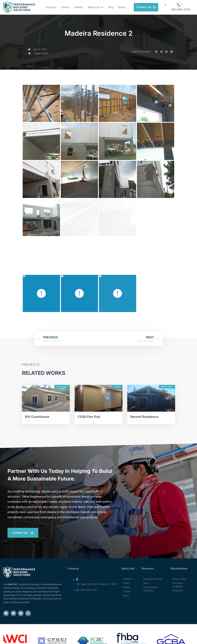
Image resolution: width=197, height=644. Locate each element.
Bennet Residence (144, 417)
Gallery (65, 7)
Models (79, 7)
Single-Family (41, 53)
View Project (33, 421)
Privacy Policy (179, 579)
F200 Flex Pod (89, 417)
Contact (127, 591)
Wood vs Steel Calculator (150, 589)
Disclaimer (178, 591)
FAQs (146, 583)
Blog (111, 7)
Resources (96, 7)
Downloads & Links (153, 579)
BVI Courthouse (37, 417)
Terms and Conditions (178, 585)
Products (51, 7)
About (122, 7)
